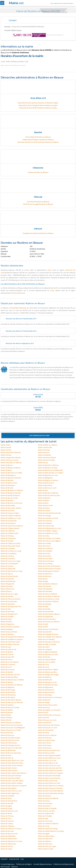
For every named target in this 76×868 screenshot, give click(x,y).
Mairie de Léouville (7, 657)
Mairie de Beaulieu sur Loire (48, 475)
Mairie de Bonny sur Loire (47, 488)
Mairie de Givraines (8, 611)
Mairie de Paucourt (8, 735)
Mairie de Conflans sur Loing (11, 551)
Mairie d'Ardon (6, 450)
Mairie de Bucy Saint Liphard (11, 508)
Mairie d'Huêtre (6, 622)
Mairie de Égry (43, 581)
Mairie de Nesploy (7, 705)
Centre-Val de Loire (18, 293)
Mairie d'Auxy (43, 463)
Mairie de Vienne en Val (9, 834)
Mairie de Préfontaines (9, 743)
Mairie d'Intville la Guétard (10, 627)
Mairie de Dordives (7, 579)
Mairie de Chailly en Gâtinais (11, 516)
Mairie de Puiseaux (45, 745)
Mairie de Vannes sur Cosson (11, 829)
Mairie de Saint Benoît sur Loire (49, 758)
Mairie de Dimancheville (9, 576)
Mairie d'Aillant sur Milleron (48, 445)
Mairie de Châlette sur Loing (11, 518)
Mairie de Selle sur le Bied (47, 644)
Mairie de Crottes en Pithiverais (49, 566)
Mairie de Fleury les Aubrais (10, 599)
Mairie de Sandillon (8, 796)
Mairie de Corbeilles (45, 551)
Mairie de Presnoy (45, 743)
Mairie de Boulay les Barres (10, 495)
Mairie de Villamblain (8, 836)
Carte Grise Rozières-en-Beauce (38, 202)
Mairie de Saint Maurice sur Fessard (51, 786)
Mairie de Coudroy (7, 556)
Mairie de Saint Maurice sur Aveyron (14, 786)
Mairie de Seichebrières (9, 801)
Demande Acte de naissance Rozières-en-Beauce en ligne (38, 103)
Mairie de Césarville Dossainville (49, 513)
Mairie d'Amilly (6, 447)
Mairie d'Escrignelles (45, 589)
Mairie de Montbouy (8, 692)
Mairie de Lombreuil (8, 664)
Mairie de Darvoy (7, 574)
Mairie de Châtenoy (8, 531)
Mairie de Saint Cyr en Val (47, 760)
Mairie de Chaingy (44, 516)
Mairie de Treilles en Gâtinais (48, 824)
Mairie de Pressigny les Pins (10, 745)
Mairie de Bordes (44, 657)
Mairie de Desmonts (45, 574)
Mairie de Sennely (7, 803)
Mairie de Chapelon (45, 523)
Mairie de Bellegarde (45, 478)
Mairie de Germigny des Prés (11, 606)
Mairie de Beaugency (8, 475)
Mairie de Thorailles (45, 816)
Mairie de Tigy (43, 818)
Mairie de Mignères (8, 687)
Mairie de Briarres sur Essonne (12, 503)
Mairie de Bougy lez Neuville (11, 493)
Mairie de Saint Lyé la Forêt (48, 781)
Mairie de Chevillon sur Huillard (49, 538)
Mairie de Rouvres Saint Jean (11, 753)
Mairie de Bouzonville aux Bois (49, 495)
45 (57, 288)
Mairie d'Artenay (44, 450)
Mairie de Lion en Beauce (10, 662)
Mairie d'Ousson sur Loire (47, 720)
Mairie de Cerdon (44, 511)
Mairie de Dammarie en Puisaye (49, 569)
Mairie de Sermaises (45, 803)
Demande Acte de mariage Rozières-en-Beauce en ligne (38, 105)
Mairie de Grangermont (9, 614)
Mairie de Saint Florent (9, 768)
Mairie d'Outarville (45, 723)
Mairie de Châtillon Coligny (48, 531)
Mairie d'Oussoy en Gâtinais (11, 723)
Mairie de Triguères (8, 826)
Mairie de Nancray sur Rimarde (12, 702)
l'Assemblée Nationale (18, 308)
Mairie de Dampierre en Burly (48, 571)
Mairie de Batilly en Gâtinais (11, 468)
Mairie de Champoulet (9, 521)
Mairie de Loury (44, 667)
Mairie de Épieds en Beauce (48, 584)
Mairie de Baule (6, 470)
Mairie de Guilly (6, 619)
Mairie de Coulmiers (8, 558)
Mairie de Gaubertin (8, 604)
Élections (15, 867)
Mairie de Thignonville (46, 813)
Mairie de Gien (6, 609)
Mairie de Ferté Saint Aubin (10, 642)
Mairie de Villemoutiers (9, 839)
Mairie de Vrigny (7, 849)
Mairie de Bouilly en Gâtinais (48, 493)
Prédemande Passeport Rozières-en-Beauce (38, 140)
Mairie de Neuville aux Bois (48, 705)
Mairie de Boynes (44, 498)
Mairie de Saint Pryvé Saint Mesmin (51, 791)
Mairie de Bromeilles (8, 505)
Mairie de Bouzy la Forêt (9, 498)
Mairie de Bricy (43, 503)
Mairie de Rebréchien (8, 750)
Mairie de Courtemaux (46, 561)
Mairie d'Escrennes (7, 589)
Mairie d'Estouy (6, 591)
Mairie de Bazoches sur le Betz (11, 473)
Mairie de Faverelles (45, 591)
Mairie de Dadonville (8, 569)
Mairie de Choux (7, 659)
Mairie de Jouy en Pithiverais (48, 629)
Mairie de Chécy (44, 536)
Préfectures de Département (64, 864)
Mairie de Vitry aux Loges (47, 846)
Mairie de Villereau (45, 841)
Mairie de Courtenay (45, 564)
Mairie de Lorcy (44, 664)
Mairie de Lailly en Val (8, 649)
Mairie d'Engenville (7, 584)
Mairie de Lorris (6, 667)
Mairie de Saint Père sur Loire (11, 791)
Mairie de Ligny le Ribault (47, 659)
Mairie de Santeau (45, 796)
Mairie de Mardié (7, 672)
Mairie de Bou (43, 490)
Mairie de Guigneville (45, 617)
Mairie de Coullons (45, 556)
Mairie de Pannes (7, 733)
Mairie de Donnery (45, 576)
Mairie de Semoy (44, 801)
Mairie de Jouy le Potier (9, 632)
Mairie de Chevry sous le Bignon (49, 541)
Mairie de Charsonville (46, 526)
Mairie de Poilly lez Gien (46, 740)
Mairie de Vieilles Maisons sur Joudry (51, 831)
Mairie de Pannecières (46, 730)
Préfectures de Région (24, 864)
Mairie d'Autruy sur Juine (10, 460)
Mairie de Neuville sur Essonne (49, 642)
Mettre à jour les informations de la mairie (13, 65)
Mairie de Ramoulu (45, 748)
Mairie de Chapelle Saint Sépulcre (50, 637)
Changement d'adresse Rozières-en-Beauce (38, 233)
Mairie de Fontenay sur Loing (48, 599)
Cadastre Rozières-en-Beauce (38, 172)
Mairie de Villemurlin (45, 839)
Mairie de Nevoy (44, 707)
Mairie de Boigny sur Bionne (48, 480)
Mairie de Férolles (7, 596)
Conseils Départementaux (43, 864)
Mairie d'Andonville (45, 447)
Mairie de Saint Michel (9, 788)
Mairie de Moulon (44, 700)
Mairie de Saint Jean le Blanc (11, 778)
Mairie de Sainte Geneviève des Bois (51, 793)
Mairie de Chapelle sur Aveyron (12, 639)
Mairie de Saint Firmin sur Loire (49, 765)
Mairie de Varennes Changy (48, 829)
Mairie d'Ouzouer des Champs (49, 725)
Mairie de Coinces (44, 546)
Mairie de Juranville (45, 632)
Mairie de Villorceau (45, 844)
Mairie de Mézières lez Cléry (48, 685)
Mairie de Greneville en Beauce (49, 614)
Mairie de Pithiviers (45, 738)
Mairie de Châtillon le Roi (10, 533)
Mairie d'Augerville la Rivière (11, 458)
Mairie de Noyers (7, 712)
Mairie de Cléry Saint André (10, 546)
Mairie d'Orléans (7, 717)
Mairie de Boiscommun (9, 483)
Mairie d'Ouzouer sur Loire (48, 728)
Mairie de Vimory (7, 846)
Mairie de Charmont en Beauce (12, 526)
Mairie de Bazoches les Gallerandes (50, 470)
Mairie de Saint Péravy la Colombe (50, 788)
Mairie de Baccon (7, 465)
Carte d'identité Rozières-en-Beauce (38, 137)
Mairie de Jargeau (7, 629)
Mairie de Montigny (45, 695)
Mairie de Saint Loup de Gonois (49, 778)
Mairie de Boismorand (46, 483)
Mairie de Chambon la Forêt (48, 518)
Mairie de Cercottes (8, 511)
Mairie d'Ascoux (44, 452)
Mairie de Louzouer (8, 670)
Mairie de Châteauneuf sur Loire (50, 528)
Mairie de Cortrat (44, 553)
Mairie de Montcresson (46, 692)
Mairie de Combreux (45, 548)
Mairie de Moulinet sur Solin (48, 654)
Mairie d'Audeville (44, 455)
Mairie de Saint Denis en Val (48, 763)
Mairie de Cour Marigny (46, 639)
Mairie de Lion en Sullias (47, 662)
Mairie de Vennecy (7, 831)
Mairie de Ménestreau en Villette (12, 680)
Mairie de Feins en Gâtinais (48, 594)
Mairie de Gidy (43, 606)
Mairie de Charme (7, 654)
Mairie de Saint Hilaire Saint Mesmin (14, 773)
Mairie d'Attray (6, 455)
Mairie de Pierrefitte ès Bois (10, 738)
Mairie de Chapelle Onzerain (48, 634)
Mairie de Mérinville (45, 680)
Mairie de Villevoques (8, 844)
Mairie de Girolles (44, 609)
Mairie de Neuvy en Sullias (10, 707)
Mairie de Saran (6, 798)
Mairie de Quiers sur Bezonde (11, 748)
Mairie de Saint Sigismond (10, 793)
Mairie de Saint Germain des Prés (50, 768)
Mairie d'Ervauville (45, 586)
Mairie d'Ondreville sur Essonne (49, 715)
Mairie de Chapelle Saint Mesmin (12, 637)
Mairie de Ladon (44, 647)
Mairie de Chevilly (7, 541)
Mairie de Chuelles (45, 543)
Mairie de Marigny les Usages (48, 675)
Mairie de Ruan (6, 755)
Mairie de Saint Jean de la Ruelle (49, 776)
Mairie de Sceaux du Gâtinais (48, 798)
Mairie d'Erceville (7, 586)
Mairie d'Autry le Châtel (46, 460)
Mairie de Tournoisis (45, 821)
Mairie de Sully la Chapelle (47, 808)
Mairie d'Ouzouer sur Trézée (11, 730)
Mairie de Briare (44, 500)
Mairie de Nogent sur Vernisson (49, 710)
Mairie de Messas (7, 682)
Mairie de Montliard (8, 697)
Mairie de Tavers (6, 813)
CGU (22, 859)
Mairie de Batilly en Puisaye (48, 468)
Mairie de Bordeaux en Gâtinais (12, 490)
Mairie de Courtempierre (10, 564)
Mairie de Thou (6, 818)
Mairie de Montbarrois (46, 690)
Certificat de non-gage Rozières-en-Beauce (38, 204)
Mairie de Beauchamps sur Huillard (51, 473)
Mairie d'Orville (6, 720)
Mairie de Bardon (7, 652)
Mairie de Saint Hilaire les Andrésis (50, 771)
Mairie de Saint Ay (7, 758)
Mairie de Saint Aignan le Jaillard (49, 755)
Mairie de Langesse (45, 649)
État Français (5, 867)
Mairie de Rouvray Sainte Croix (49, 750)
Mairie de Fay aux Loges (9, 594)
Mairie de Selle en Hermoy (10, 644)
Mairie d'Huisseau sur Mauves (49, 622)
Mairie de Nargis (44, 702)
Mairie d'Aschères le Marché (11, 452)
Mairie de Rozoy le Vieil (46, 753)
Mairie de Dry (43, 579)
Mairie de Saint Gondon (9, 771)
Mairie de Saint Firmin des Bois (12, 765)
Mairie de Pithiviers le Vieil (10, 740)
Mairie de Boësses (7, 480)
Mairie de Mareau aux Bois (48, 672)
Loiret (49, 270)
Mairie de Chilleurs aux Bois (10, 543)
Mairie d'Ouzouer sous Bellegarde (13, 728)
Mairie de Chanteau (45, 521)
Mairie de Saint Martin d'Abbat (12, 783)
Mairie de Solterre (44, 806)
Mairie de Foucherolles (9, 601)
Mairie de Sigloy (6, 806)
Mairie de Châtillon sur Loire (48, 533)
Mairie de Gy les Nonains (47, 619)
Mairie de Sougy (6, 808)
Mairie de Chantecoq (8, 523)
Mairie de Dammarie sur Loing (11, 571)
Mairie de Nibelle (7, 710)
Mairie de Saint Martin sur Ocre (49, 783)
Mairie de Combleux (8, 548)
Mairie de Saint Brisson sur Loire (12, 760)
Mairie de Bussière (7, 634)
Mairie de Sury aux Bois (46, 811)
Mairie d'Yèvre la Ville (46, 849)
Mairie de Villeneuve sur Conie (11, 841)
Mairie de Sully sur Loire (9, 811)
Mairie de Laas (6, 647)
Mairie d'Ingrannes (7, 624)
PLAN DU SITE (14, 859)
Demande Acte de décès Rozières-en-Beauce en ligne (38, 108)
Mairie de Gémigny (45, 604)
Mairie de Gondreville (46, 611)
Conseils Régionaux (8, 864)
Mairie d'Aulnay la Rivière (47, 458)
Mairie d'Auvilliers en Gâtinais (11, 463)
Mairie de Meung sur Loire (47, 682)
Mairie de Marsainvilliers (9, 677)
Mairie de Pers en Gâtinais (47, 735)
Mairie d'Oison (43, 712)
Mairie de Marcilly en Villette (48, 670)
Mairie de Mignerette (46, 687)
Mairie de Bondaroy (45, 485)
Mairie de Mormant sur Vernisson (50, 697)
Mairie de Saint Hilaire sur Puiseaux (51, 773)
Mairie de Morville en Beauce (11, 700)
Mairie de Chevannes (8, 538)
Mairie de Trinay (44, 826)
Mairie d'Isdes (43, 627)
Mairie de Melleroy (45, 677)
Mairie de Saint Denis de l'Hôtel (12, 763)
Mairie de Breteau (7, 500)
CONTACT (4, 859)
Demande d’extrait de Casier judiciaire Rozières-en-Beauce (38, 142)
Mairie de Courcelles (45, 558)
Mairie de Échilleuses (8, 581)
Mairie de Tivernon (7, 821)
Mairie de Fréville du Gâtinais (48, 601)
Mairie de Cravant (7, 566)
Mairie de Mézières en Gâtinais (12, 685)
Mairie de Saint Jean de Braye (11, 776)
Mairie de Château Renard (10, 528)
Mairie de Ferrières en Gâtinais (49, 596)
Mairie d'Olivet (6, 715)
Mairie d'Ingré (43, 624)
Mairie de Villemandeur (46, 836)
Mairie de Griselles (7, 617)
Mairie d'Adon (6, 445)
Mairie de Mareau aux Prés (10, 675)
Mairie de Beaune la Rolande (11, 478)
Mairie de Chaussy (7, 536)
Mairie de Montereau (8, 695)
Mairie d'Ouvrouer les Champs (12, 725)
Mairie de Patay (44, 733)
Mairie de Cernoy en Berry (10, 513)
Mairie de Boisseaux (8, 485)
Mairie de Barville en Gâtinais (48, 465)
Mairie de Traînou (7, 824)
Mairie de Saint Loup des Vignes (12, 781)
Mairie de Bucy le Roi (45, 505)
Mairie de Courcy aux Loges (11, 561)
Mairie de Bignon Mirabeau (48, 652)
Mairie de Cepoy (44, 508)
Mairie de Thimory (7, 816)
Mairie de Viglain (44, 834)
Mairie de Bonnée (7, 488)
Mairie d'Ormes (44, 717)
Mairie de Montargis (8, 690)
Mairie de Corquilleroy (9, 553)
